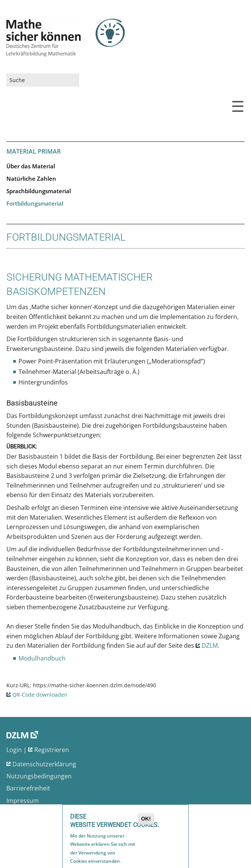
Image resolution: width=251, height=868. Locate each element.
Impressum (23, 801)
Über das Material (31, 166)
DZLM (210, 645)
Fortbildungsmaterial (35, 203)
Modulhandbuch (42, 658)
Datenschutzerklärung (44, 764)
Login (14, 750)
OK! (146, 820)
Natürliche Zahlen (31, 178)
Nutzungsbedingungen (39, 776)
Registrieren (52, 750)
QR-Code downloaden (40, 695)
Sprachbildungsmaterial (39, 191)
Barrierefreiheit (28, 788)
